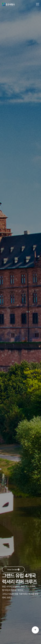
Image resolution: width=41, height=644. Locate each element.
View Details (13, 570)
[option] (20, 322)
